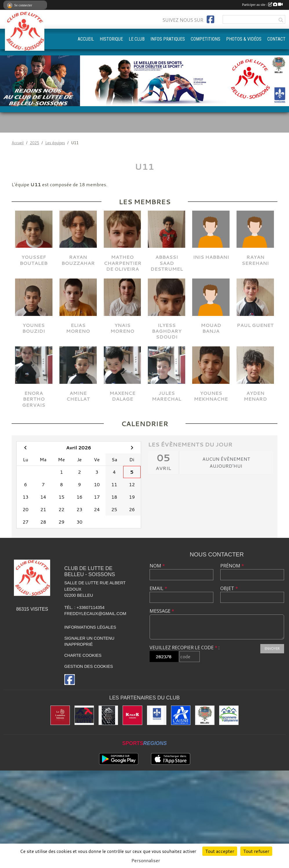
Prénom (232, 566)
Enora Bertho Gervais (34, 399)
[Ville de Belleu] (205, 715)
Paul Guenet (255, 325)
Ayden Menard (255, 396)
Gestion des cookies (89, 666)
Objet (229, 588)
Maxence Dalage (122, 396)
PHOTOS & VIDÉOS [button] (244, 39)
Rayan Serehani (255, 260)
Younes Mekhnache (211, 396)
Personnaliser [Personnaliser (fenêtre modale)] (146, 860)
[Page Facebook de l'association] (210, 19)
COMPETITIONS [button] (206, 39)
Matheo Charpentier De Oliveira (123, 263)
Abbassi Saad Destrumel (167, 263)
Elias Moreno (78, 328)
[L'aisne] (181, 715)
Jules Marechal (167, 396)
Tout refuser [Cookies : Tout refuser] (256, 851)
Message (162, 611)
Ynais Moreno (122, 328)
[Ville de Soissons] (157, 715)
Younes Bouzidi (34, 328)
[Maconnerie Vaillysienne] (229, 715)
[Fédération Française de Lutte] (84, 715)
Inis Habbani (211, 257)
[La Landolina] (60, 715)
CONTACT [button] (276, 39)
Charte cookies (83, 655)
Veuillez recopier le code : (185, 648)
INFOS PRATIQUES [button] (168, 39)
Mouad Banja (211, 328)
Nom (157, 566)
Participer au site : (262, 5)
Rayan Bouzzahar (78, 260)
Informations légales (90, 627)
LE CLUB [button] (137, 39)
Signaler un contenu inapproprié (89, 641)
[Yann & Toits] (108, 715)
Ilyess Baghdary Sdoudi (167, 331)
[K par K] (132, 715)
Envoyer (272, 649)
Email (158, 588)
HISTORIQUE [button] (111, 39)
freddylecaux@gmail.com (95, 614)
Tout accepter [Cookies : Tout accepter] (220, 851)
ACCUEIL (86, 39)
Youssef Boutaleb (34, 260)
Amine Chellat (78, 396)
